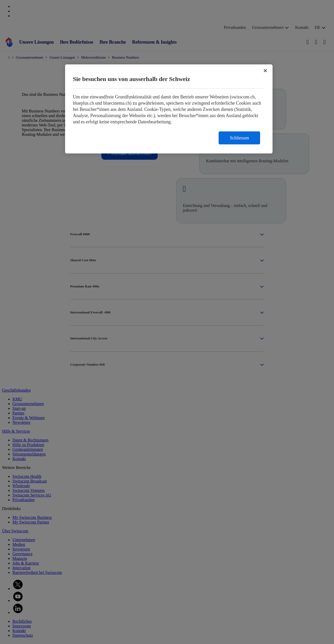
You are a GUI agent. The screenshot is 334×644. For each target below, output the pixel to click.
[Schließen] (265, 71)
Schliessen (239, 138)
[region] (169, 109)
